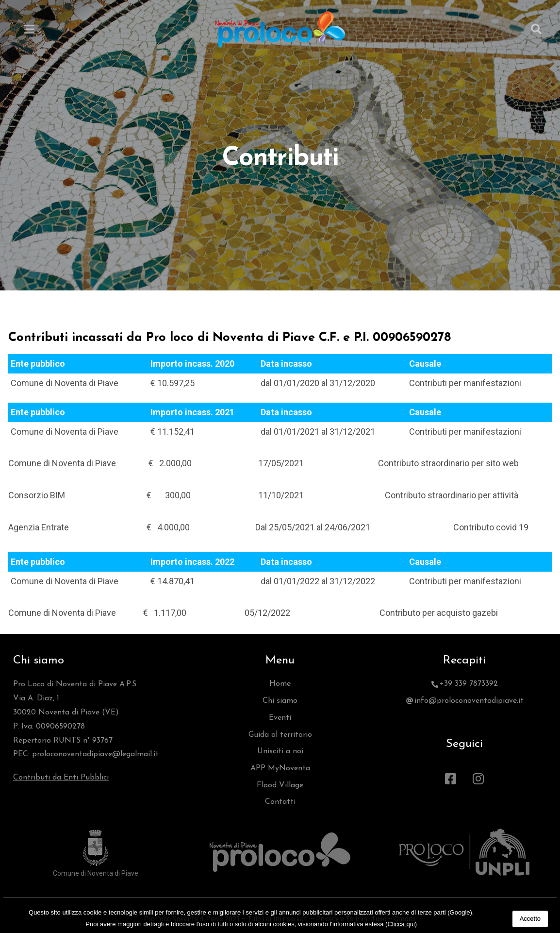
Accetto (530, 919)
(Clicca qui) (401, 924)
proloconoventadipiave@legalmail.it (95, 754)
